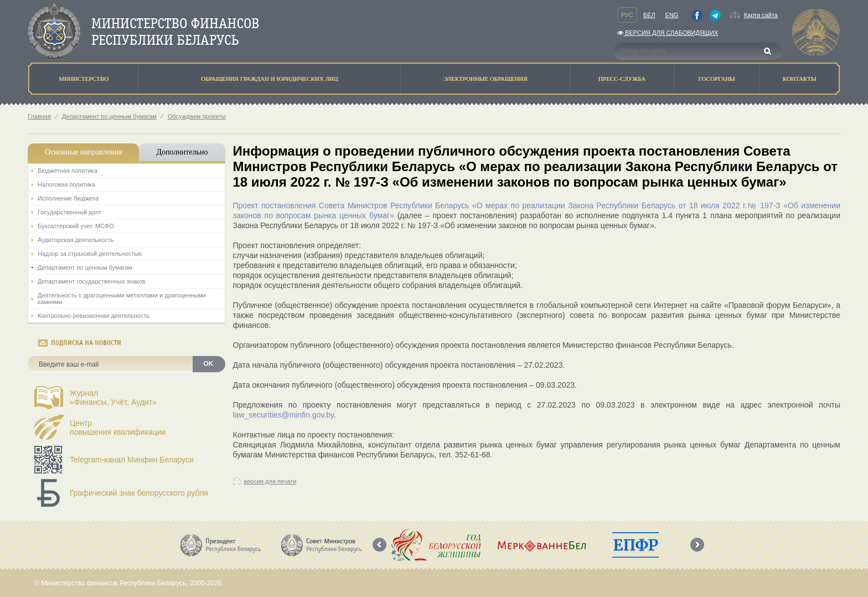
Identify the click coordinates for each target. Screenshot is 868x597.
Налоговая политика (66, 184)
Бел (649, 15)
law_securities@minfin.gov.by (284, 415)
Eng (672, 15)
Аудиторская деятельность (76, 240)
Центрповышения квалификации (118, 428)
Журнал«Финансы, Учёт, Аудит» (113, 398)
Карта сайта (761, 15)
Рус (627, 15)
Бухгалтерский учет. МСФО (76, 226)
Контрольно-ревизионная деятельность (94, 316)
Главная (39, 116)
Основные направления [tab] (83, 152)
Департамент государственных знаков (92, 281)
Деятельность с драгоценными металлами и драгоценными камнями (122, 298)
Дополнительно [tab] (182, 152)
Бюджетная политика (68, 171)
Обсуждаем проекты (197, 116)
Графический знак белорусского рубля (139, 493)
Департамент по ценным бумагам (109, 116)
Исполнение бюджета (68, 198)
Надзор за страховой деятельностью (90, 254)
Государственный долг (69, 212)
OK (209, 364)
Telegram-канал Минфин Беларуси (132, 460)
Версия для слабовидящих (668, 33)
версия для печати (270, 481)
